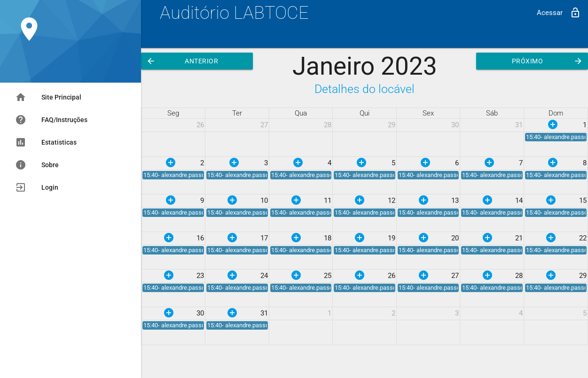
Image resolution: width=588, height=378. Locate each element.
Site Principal (48, 97)
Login (37, 187)
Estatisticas (46, 142)
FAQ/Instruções (51, 120)
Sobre (37, 165)
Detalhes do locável (365, 89)
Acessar (559, 13)
